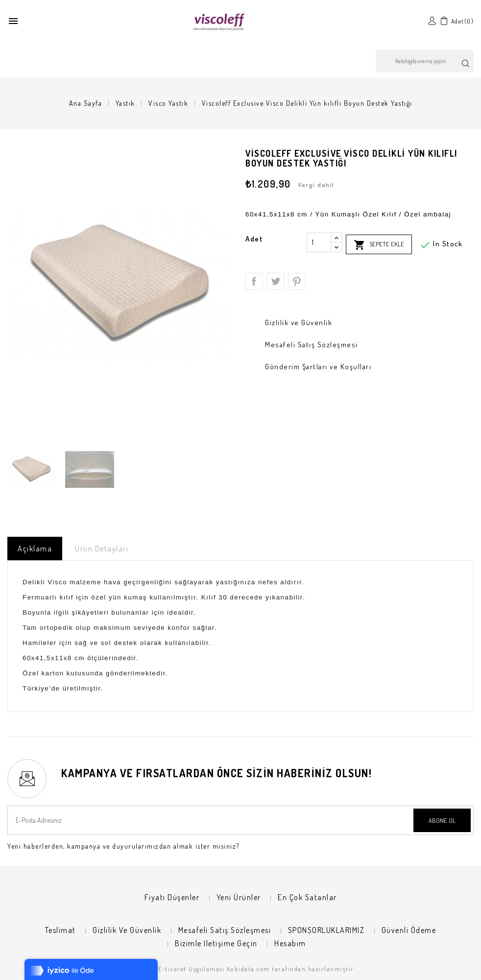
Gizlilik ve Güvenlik (127, 930)
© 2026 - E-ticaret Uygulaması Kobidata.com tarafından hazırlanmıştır (241, 969)
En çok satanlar (307, 897)
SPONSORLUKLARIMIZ (326, 930)
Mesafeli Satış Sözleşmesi (225, 930)
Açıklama (35, 549)
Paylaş (254, 281)
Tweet (276, 281)
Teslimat (60, 930)
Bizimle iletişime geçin (216, 943)
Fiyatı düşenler (172, 897)
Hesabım (290, 943)
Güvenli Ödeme (409, 930)
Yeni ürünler (239, 897)
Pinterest (297, 281)
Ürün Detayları (102, 549)
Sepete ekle (379, 245)
